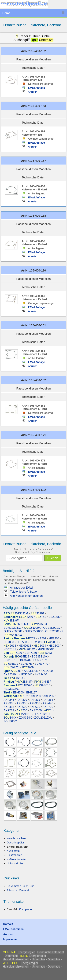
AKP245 (9, 700)
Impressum (10, 939)
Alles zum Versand (18, 890)
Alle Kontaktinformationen (23, 596)
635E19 (11, 664)
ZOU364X (25, 718)
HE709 (42, 638)
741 (41, 617)
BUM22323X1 (13, 628)
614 (49, 710)
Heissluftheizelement (51, 952)
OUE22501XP (54, 631)
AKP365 (9, 703)
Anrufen (30, 92)
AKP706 (48, 707)
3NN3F (18, 682)
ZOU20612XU (43, 718)
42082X (27, 649)
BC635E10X (40, 657)
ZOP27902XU (41, 714)
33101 (37, 613)
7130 (13, 653)
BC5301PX (40, 660)
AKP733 (9, 710)
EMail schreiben (13, 929)
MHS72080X (46, 649)
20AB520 (18, 685)
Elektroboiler (14, 855)
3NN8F (11, 621)
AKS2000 (47, 671)
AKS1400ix (31, 671)
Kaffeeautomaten (17, 859)
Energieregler (26, 952)
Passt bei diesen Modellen (33, 59)
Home (6, 13)
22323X (39, 624)
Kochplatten (26, 909)
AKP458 (9, 707)
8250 (18, 617)
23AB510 (43, 685)
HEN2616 (25, 646)
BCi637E (26, 664)
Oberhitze (54, 959)
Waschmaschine (16, 838)
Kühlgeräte (13, 851)
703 (19, 638)
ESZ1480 (54, 617)
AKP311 (35, 700)
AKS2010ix (11, 674)
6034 (40, 646)
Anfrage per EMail (18, 588)
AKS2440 (26, 674)
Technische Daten (34, 68)
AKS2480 (41, 674)
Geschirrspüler (15, 843)
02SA (13, 678)
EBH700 (14, 693)
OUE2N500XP (13, 631)
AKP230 (36, 696)
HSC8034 (55, 646)
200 (13, 671)
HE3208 (54, 638)
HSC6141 (10, 649)
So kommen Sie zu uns (20, 886)
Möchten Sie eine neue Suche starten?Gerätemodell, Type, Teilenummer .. (33, 551)
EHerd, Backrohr (17, 847)
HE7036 (9, 642)
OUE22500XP (34, 631)
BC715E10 (11, 660)
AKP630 (35, 707)
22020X (14, 635)
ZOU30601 (11, 721)
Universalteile (15, 864)
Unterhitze (11, 956)
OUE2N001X (52, 628)
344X (10, 718)
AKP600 (22, 707)
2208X (51, 642)
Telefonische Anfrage (20, 592)
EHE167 (32, 693)
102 (16, 696)
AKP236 (49, 696)
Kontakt (8, 924)
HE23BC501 (12, 689)
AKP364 (48, 700)
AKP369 (35, 703)
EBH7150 (31, 653)
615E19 (16, 657)
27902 (16, 714)
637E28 (12, 667)
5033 (46, 653)
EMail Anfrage (33, 88)
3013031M (16, 613)
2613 (10, 646)
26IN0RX (16, 624)
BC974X (25, 660)
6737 (28, 667)
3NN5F (43, 682)
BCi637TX (41, 664)
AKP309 (22, 700)
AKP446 (48, 703)
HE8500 (22, 642)
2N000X (32, 628)
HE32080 (35, 642)
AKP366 (22, 703)
